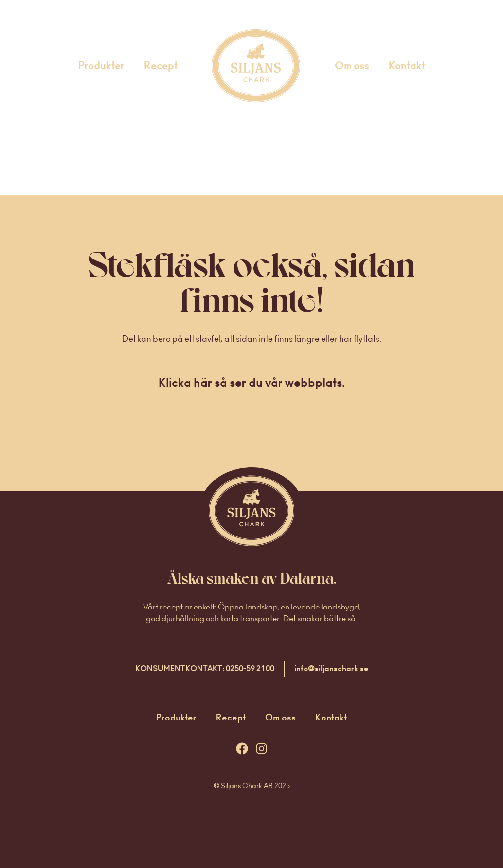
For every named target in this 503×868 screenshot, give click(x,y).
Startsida (243, 65)
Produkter (101, 65)
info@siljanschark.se (331, 669)
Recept (161, 65)
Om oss (352, 65)
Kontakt (407, 65)
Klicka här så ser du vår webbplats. (252, 382)
